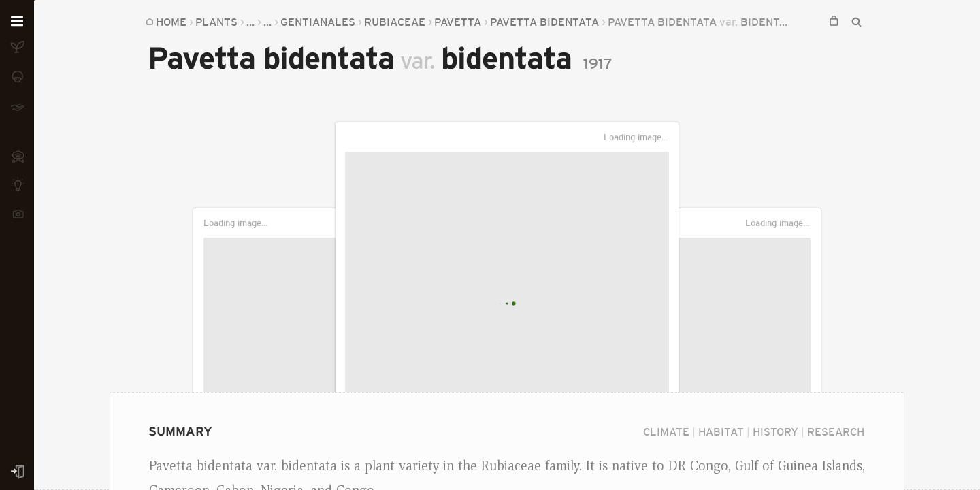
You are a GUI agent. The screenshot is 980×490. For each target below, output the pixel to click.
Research (836, 431)
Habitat (721, 431)
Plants (216, 22)
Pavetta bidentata (544, 22)
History (775, 431)
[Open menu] (17, 22)
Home (171, 22)
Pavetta (458, 22)
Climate (666, 431)
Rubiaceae (395, 22)
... (250, 22)
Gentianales (318, 22)
